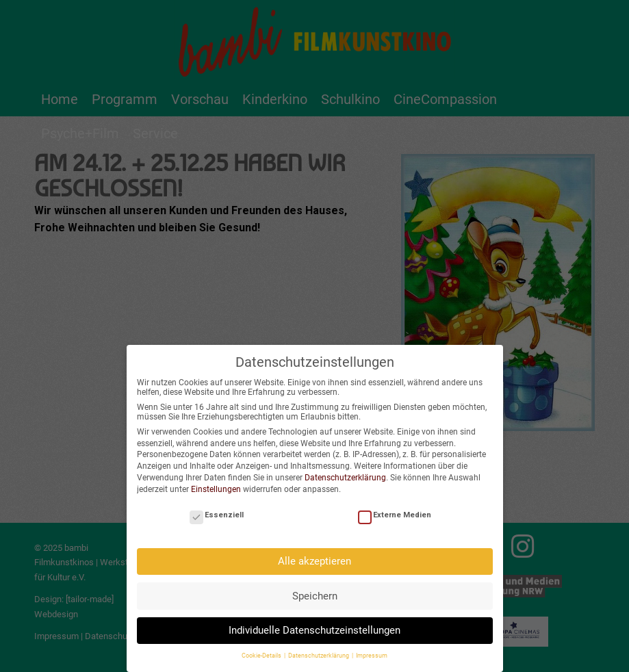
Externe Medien (395, 508)
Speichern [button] (315, 589)
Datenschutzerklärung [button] (319, 649)
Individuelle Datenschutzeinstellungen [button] (314, 623)
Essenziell (217, 508)
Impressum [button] (372, 649)
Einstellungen (216, 482)
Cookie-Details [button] (262, 649)
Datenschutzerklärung (345, 471)
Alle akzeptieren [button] (314, 554)
